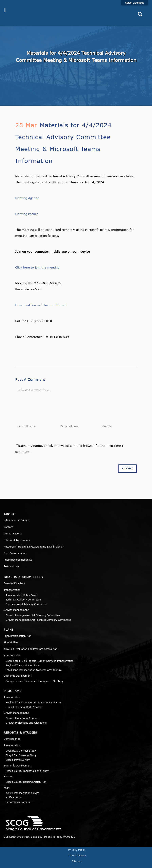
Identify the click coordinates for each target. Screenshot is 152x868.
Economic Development (18, 669)
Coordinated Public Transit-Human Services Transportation (40, 654)
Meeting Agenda (27, 191)
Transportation (12, 583)
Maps (7, 781)
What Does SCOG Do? (17, 514)
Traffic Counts (14, 791)
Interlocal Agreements (17, 533)
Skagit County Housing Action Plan (26, 775)
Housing (9, 770)
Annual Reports (13, 527)
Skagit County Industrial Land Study (27, 764)
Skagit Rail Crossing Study (21, 749)
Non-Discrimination (15, 547)
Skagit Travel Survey (18, 753)
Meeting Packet (27, 207)
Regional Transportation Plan (22, 659)
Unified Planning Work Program (24, 701)
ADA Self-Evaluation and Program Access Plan (31, 643)
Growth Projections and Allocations (26, 716)
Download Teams (28, 298)
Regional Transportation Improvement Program (33, 696)
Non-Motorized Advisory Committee (27, 598)
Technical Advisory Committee (23, 593)
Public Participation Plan (18, 629)
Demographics (12, 732)
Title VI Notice (77, 849)
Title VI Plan (11, 636)
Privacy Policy (77, 843)
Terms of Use (11, 560)
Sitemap (77, 855)
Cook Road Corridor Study (21, 744)
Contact (8, 520)
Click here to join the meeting (37, 261)
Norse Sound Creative (133, 863)
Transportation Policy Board (22, 589)
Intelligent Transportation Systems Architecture (34, 663)
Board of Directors (14, 577)
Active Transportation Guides (22, 786)
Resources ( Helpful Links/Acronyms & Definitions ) (34, 540)
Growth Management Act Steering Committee (33, 609)
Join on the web (56, 298)
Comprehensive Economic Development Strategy (35, 674)
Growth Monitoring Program (22, 712)
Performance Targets (18, 795)
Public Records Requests (18, 553)
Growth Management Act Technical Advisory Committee (38, 613)
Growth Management (16, 603)
